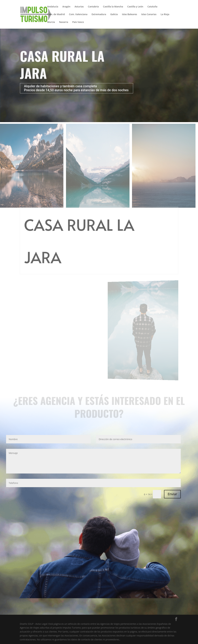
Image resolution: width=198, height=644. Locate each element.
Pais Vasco (78, 22)
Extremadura (99, 14)
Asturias (79, 7)
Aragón (66, 7)
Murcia (51, 22)
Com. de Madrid (56, 14)
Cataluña (152, 7)
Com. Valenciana (78, 14)
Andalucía (53, 7)
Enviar (172, 494)
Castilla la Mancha (113, 7)
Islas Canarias (149, 14)
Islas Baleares (130, 14)
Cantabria (93, 7)
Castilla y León (135, 7)
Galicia (114, 14)
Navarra (64, 22)
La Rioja (165, 14)
